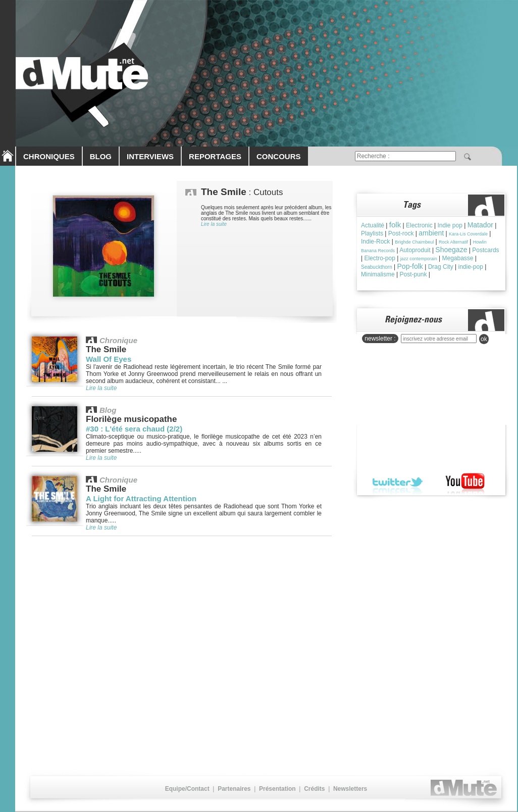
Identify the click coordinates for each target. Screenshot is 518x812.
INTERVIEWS (150, 156)
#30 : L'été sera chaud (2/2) (134, 429)
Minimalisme (378, 274)
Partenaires (234, 789)
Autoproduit (415, 250)
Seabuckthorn (377, 267)
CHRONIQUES (49, 156)
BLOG (101, 156)
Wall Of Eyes (109, 359)
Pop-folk (410, 266)
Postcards (485, 250)
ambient (431, 233)
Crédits (314, 789)
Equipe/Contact (187, 789)
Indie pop (450, 225)
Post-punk (413, 274)
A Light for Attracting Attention (141, 498)
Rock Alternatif (453, 242)
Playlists (372, 233)
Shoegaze (451, 250)
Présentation (277, 789)
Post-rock (401, 233)
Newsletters (350, 789)
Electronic (419, 225)
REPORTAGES (215, 156)
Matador (480, 225)
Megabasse (457, 258)
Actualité (373, 225)
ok (484, 339)
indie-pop (470, 267)
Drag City (441, 267)
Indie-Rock (375, 242)
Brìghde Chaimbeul (414, 242)
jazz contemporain (419, 259)
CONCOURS (279, 156)
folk (395, 225)
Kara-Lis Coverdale (468, 234)
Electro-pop (379, 258)
